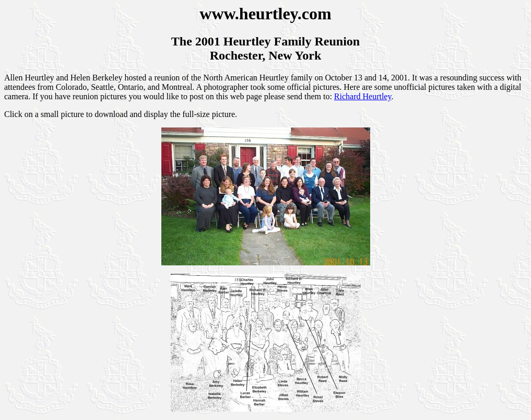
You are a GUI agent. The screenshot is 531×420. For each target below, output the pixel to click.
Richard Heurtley (363, 96)
